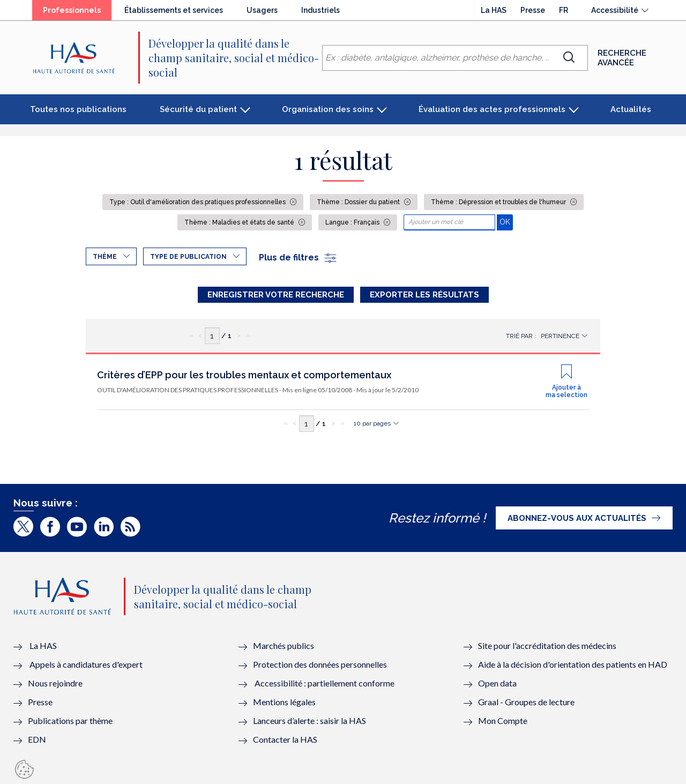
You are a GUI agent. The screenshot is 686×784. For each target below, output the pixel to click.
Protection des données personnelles (320, 664)
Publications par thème (70, 720)
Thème (105, 257)
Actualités (631, 109)
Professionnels (72, 10)
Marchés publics (284, 645)
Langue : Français (353, 222)
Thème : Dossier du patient (359, 202)
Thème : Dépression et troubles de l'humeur (499, 202)
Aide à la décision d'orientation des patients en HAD (573, 664)
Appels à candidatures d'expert (86, 664)
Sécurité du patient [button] (198, 109)
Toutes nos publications (78, 109)
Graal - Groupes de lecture (526, 702)
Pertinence (560, 336)
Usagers (262, 10)
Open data (497, 683)
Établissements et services (174, 10)
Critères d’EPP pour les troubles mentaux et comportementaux (244, 375)
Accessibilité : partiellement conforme (325, 683)
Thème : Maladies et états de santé (240, 222)
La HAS (494, 10)
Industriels (320, 10)
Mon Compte (503, 720)
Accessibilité (615, 10)
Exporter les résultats (424, 295)
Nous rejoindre (55, 683)
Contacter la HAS (285, 739)
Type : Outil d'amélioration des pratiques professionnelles (198, 202)
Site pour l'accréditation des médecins (547, 645)
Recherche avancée (622, 58)
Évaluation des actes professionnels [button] (492, 109)
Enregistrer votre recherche (276, 295)
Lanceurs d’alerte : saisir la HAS (310, 720)
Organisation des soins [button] (328, 109)
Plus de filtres (298, 257)
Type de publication (188, 257)
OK (506, 222)
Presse (533, 10)
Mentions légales (284, 702)
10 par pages (372, 423)
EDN (37, 739)
